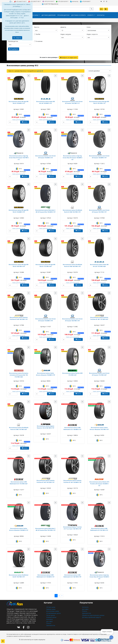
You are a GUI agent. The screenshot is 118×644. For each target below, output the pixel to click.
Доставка (49, 621)
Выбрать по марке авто (69, 57)
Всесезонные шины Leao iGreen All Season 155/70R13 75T (99, 211)
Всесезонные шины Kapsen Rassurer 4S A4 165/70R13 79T (46, 427)
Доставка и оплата (78, 15)
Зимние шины (51, 609)
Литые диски (50, 615)
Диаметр (63, 27)
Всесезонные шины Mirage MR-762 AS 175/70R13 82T (46, 265)
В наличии (38, 41)
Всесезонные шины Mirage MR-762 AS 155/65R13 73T (19, 102)
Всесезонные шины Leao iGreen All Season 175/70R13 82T (99, 374)
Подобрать (14, 49)
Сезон (89, 27)
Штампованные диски (53, 613)
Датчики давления (48, 15)
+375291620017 (85, 2)
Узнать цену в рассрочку (19, 120)
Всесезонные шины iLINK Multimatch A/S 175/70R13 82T (19, 482)
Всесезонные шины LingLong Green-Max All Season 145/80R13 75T (72, 157)
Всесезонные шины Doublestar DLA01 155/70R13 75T (19, 576)
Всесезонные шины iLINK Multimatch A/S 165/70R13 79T (72, 576)
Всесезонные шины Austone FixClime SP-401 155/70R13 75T (46, 481)
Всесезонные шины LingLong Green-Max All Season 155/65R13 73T (99, 576)
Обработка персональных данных (93, 615)
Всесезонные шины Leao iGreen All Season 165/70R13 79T (72, 319)
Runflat (38, 34)
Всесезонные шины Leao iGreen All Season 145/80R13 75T (99, 156)
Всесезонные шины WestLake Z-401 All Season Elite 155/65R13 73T (46, 211)
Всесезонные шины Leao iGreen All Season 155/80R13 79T (46, 319)
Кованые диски (51, 617)
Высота (37, 27)
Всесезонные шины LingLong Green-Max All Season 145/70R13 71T (19, 157)
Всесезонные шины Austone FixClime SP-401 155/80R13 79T (72, 481)
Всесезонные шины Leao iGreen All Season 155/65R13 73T (46, 156)
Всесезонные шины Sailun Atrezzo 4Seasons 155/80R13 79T (46, 374)
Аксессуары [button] (34, 15)
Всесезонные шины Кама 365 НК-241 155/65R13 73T (46, 102)
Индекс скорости (92, 34)
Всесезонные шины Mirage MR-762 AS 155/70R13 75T (99, 102)
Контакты (101, 15)
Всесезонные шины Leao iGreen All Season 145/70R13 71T (72, 102)
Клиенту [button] (91, 15)
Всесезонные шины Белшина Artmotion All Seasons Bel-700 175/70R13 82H (19, 375)
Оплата (49, 623)
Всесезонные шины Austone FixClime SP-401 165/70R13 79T (19, 318)
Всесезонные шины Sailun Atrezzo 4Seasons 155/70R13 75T (99, 428)
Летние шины (51, 607)
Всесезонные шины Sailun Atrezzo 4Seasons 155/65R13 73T (19, 529)
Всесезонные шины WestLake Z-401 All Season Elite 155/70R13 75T (46, 529)
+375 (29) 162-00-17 (62, 2)
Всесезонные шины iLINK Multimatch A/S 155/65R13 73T (46, 576)
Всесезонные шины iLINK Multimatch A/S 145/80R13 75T (72, 428)
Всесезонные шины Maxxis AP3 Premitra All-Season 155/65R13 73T (99, 482)
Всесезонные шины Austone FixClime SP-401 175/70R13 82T (99, 318)
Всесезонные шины (52, 611)
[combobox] (46, 30)
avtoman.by (74, 2)
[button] (111, 637)
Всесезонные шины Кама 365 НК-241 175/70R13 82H (99, 265)
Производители (63, 15)
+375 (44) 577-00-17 (20, 2)
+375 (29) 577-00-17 (35, 2)
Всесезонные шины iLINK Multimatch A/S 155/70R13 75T (99, 529)
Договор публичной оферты (91, 617)
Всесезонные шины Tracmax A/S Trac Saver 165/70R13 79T (72, 527)
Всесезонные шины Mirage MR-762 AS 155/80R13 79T (19, 211)
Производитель (13, 41)
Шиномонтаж (51, 625)
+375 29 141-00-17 (48, 2)
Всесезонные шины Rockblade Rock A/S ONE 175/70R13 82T (19, 428)
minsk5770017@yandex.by (50, 4)
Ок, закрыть (17, 38)
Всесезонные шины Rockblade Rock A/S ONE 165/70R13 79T (72, 265)
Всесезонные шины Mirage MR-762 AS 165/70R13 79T (19, 265)
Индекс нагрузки (66, 34)
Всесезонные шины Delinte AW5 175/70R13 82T (72, 374)
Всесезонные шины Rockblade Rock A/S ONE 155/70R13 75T (72, 211)
